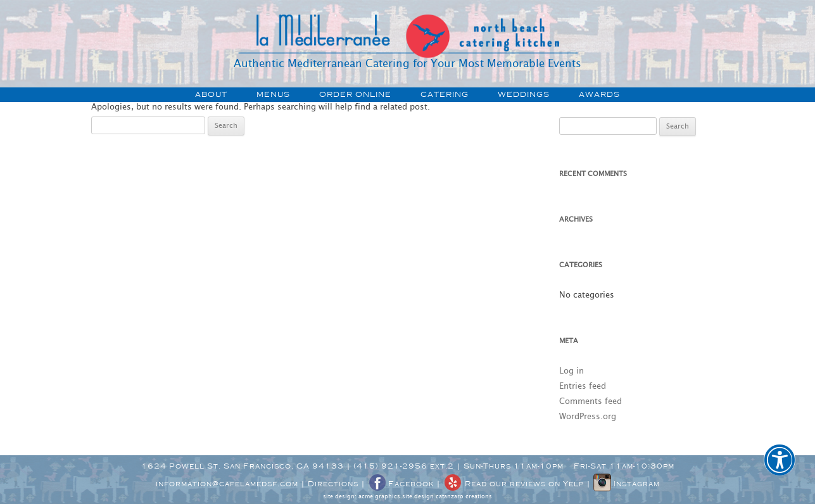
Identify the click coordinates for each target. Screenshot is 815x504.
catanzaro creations (464, 497)
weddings (524, 94)
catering (445, 94)
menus (273, 94)
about (211, 94)
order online (355, 94)
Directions (333, 484)
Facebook (401, 484)
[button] (780, 469)
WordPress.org (588, 417)
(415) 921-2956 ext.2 (404, 466)
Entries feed (583, 387)
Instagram (627, 484)
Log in (572, 371)
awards (599, 94)
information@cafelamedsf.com (227, 484)
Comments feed (591, 402)
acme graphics (379, 497)
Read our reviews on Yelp (514, 484)
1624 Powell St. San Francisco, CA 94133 (243, 466)
